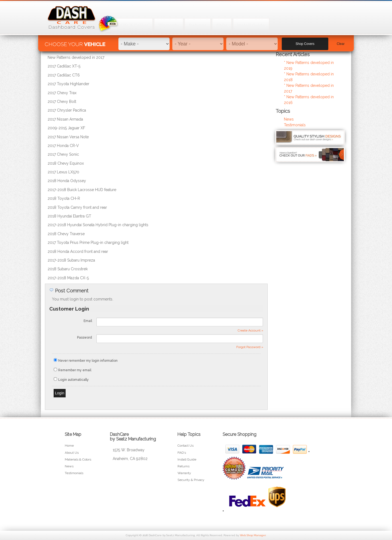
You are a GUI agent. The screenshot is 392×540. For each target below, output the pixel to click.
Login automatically (74, 380)
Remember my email (75, 370)
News (289, 119)
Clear (341, 41)
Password (85, 337)
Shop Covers (305, 41)
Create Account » (250, 330)
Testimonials (295, 125)
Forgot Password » (250, 347)
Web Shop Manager (253, 535)
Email (88, 321)
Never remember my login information (88, 361)
